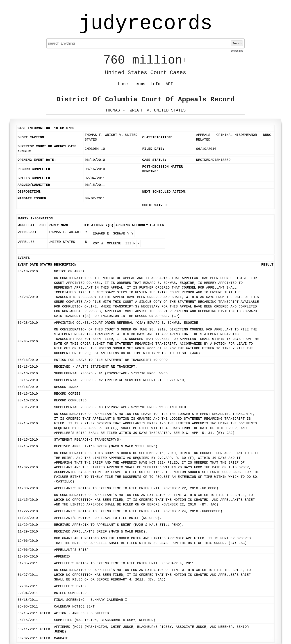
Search (237, 43)
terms (139, 84)
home (123, 84)
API (169, 84)
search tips (237, 51)
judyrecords (145, 24)
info (156, 84)
